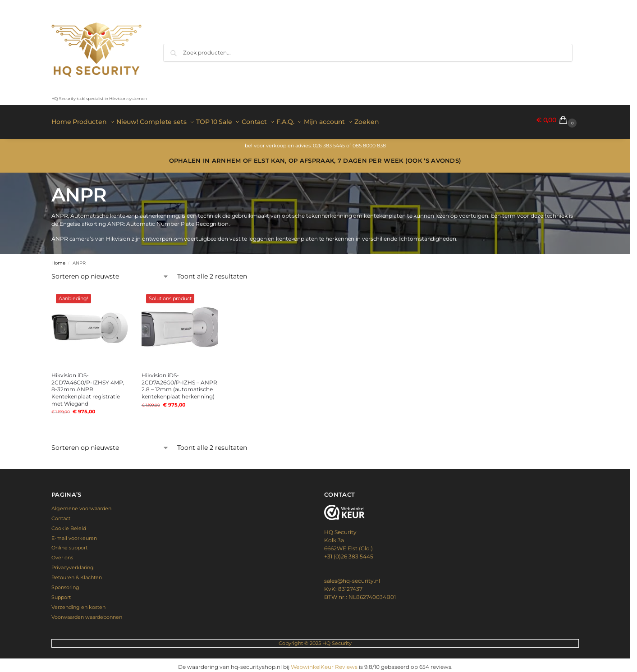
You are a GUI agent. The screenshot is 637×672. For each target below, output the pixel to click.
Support (61, 593)
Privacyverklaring (73, 564)
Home (58, 259)
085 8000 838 (369, 142)
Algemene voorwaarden (81, 505)
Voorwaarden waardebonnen (87, 613)
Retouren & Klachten (77, 574)
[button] (558, 120)
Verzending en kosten (78, 603)
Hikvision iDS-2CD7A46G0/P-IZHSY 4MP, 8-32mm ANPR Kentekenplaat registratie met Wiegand (88, 386)
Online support (69, 544)
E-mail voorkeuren (74, 534)
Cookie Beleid (69, 524)
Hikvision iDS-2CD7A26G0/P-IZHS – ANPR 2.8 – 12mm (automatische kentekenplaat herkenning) (179, 382)
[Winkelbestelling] (110, 273)
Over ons (62, 554)
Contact (61, 514)
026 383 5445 (329, 142)
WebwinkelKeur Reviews (324, 663)
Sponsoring (65, 584)
